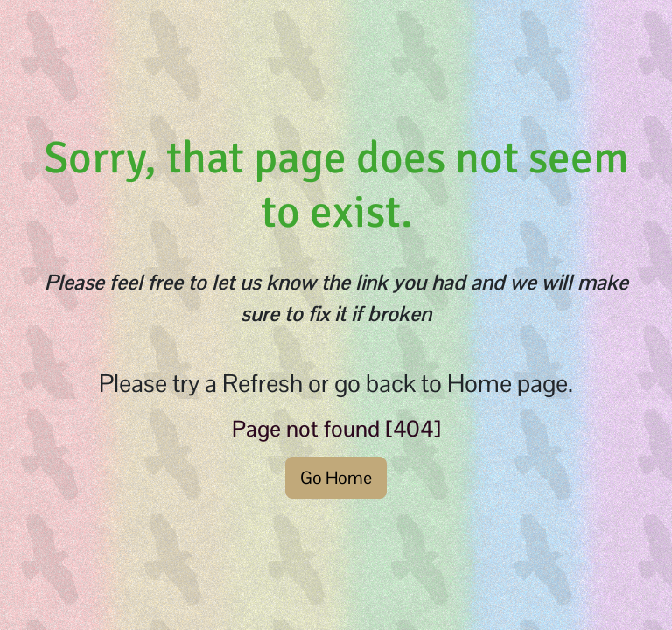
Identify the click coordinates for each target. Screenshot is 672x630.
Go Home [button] (336, 478)
